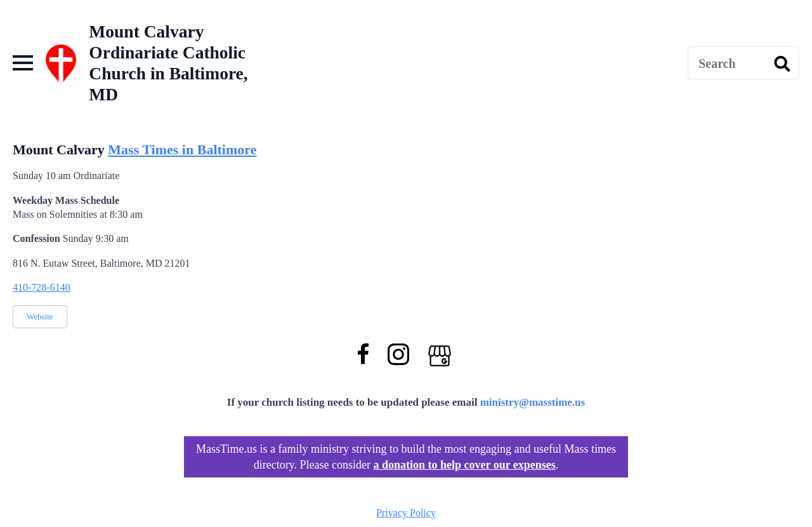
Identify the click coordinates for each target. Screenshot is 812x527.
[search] (782, 63)
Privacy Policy (406, 513)
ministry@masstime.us (533, 402)
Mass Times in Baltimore (182, 150)
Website (40, 317)
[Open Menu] (23, 63)
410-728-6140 (42, 287)
